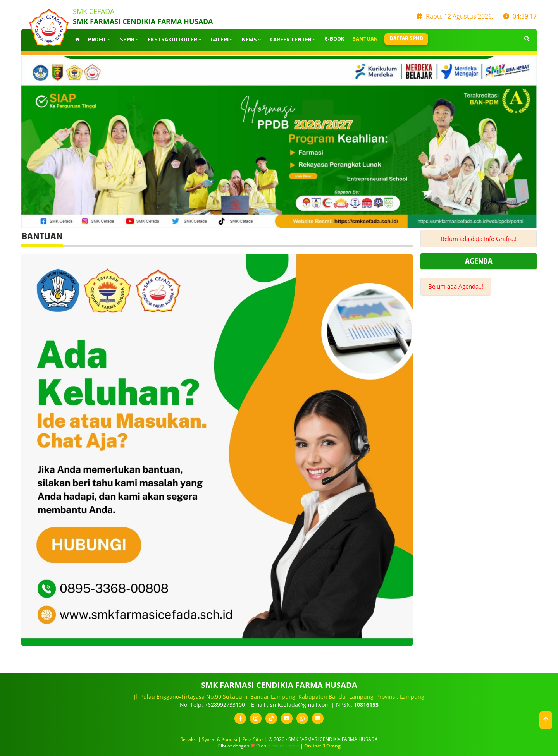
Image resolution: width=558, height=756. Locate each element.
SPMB (130, 40)
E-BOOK (335, 39)
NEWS (252, 40)
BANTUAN (365, 39)
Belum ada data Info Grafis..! (479, 239)
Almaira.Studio (283, 746)
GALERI (222, 40)
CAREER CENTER (294, 40)
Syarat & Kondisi (220, 739)
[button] (546, 720)
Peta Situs (253, 739)
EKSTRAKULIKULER (175, 40)
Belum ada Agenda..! (456, 286)
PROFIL (100, 40)
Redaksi (189, 739)
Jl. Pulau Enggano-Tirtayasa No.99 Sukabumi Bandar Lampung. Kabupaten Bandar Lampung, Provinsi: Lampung (279, 697)
